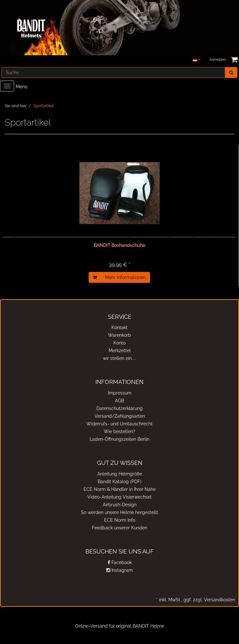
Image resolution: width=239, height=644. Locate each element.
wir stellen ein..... (120, 358)
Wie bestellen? (119, 431)
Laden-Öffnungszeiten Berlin (119, 439)
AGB (119, 401)
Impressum (120, 393)
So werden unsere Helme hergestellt (119, 512)
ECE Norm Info (120, 520)
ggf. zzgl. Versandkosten (209, 600)
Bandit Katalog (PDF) (119, 482)
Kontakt (119, 327)
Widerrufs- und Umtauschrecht (119, 424)
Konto (119, 343)
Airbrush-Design (120, 505)
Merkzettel (120, 351)
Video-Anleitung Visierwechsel (119, 497)
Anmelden (218, 60)
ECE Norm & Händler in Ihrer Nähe (120, 489)
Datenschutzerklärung (119, 408)
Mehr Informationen (125, 277)
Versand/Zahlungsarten (120, 416)
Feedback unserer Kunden (119, 528)
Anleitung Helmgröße (120, 474)
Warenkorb (119, 335)
